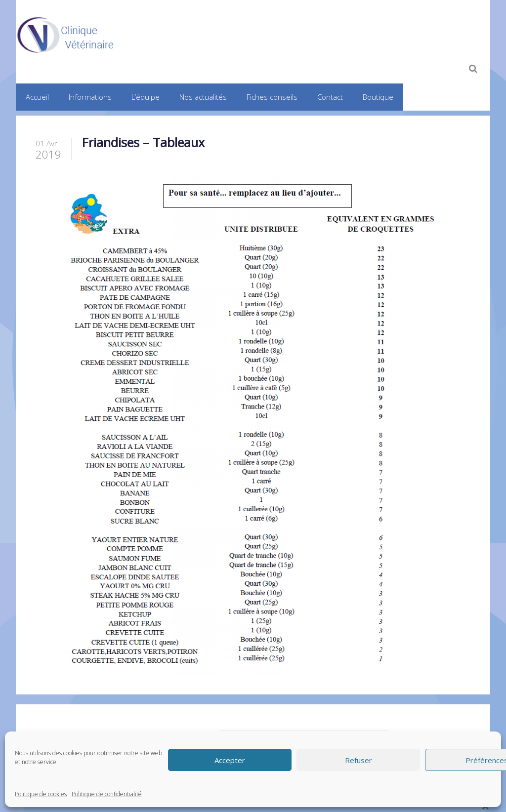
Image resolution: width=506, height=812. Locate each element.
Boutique (378, 97)
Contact (330, 97)
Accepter (230, 760)
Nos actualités (203, 97)
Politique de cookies (41, 794)
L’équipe (146, 97)
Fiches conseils (272, 97)
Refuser (358, 760)
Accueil (37, 97)
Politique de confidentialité (107, 794)
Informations (90, 97)
